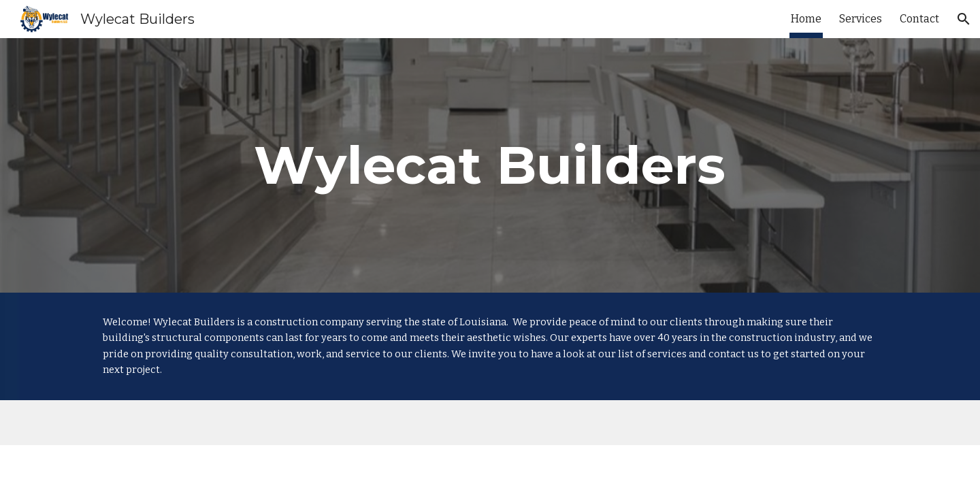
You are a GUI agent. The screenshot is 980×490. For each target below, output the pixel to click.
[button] (964, 19)
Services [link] (861, 19)
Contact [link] (919, 19)
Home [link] (806, 19)
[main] (490, 165)
